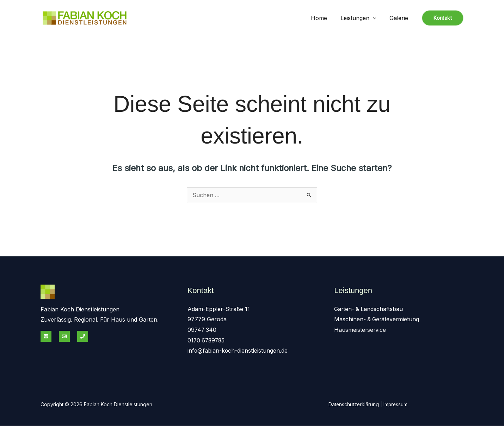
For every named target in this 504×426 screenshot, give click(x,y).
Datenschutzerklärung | (356, 405)
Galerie (400, 18)
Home (324, 18)
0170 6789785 (207, 341)
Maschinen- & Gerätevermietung (377, 319)
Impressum (397, 405)
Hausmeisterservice (360, 330)
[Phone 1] (83, 337)
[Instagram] (46, 337)
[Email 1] (64, 337)
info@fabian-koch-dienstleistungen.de (238, 351)
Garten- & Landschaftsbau (369, 309)
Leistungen (362, 18)
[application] (376, 18)
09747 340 (202, 330)
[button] (443, 18)
